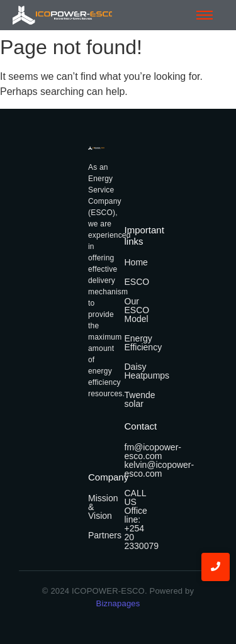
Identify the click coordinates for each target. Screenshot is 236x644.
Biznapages (118, 603)
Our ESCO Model (137, 310)
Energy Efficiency (143, 343)
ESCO (137, 282)
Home (136, 262)
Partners (105, 535)
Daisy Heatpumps (147, 371)
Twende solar (140, 399)
